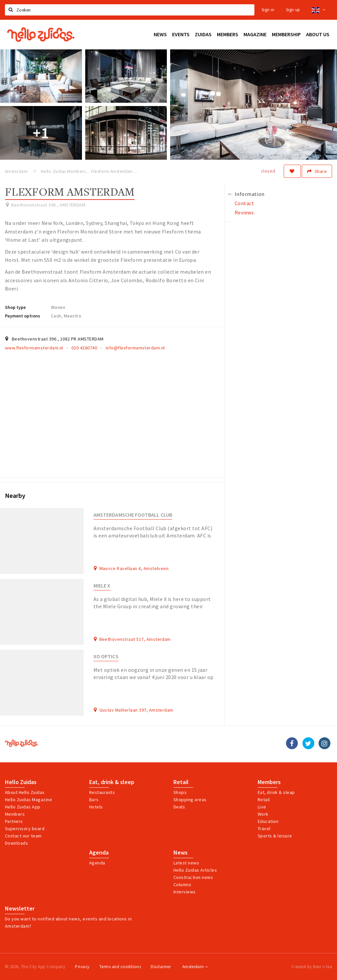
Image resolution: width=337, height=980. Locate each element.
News (181, 853)
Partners (14, 821)
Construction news (193, 877)
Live (262, 807)
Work (263, 814)
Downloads (16, 843)
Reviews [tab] (244, 212)
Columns (182, 885)
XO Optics (106, 656)
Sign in (268, 10)
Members (15, 814)
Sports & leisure (275, 836)
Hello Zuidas (21, 782)
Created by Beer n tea (312, 967)
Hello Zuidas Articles (195, 870)
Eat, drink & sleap (276, 792)
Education (268, 821)
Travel (264, 829)
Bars (94, 800)
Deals (179, 807)
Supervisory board (25, 829)
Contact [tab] (244, 203)
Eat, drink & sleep (112, 782)
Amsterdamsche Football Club (133, 515)
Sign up (293, 10)
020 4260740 (84, 348)
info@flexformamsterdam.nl (135, 348)
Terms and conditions (120, 967)
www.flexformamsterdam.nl (34, 348)
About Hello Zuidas (25, 792)
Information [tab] (250, 194)
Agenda (99, 853)
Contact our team (23, 836)
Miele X (102, 586)
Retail (181, 782)
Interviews (185, 892)
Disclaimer (161, 967)
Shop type (15, 307)
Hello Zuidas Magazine (28, 800)
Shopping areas (190, 800)
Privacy (82, 967)
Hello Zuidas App (23, 807)
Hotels (96, 807)
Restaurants (102, 792)
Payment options (23, 316)
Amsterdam (195, 967)
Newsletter (20, 909)
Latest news (186, 863)
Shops (180, 792)
